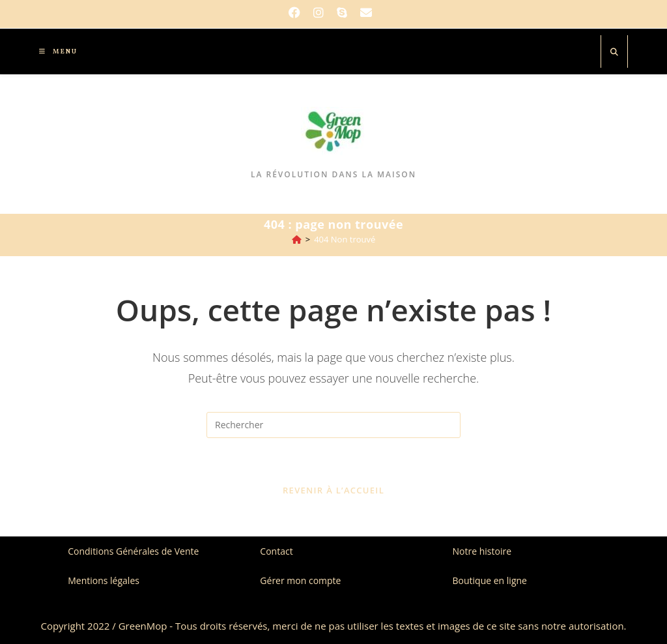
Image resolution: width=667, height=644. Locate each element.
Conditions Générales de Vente (133, 551)
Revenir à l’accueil (333, 490)
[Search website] (614, 52)
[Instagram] (319, 12)
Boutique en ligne (490, 580)
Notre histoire (482, 551)
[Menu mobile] (53, 51)
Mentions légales (104, 580)
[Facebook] (298, 12)
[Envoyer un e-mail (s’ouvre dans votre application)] (366, 12)
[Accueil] (297, 239)
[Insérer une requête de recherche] (333, 425)
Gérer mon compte (300, 580)
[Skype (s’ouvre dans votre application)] (342, 12)
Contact (276, 551)
